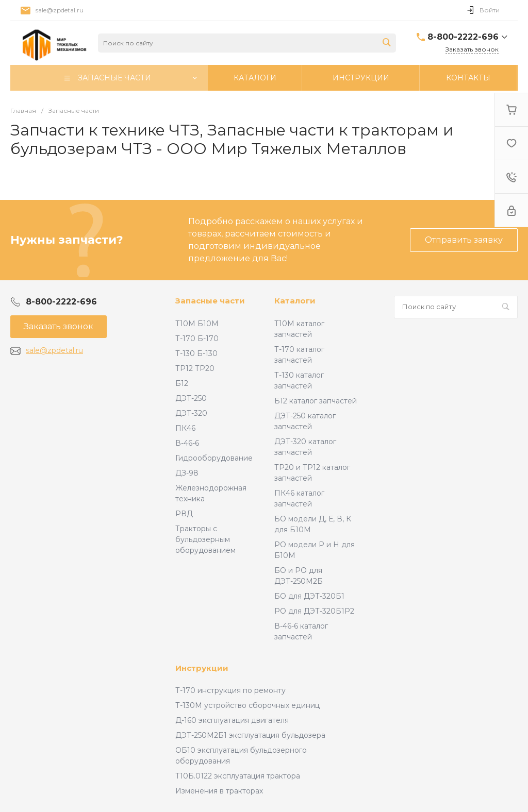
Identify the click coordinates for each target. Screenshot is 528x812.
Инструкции (202, 668)
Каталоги (295, 301)
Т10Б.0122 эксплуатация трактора (238, 776)
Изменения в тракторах (219, 791)
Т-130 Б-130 (196, 353)
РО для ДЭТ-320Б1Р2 (314, 611)
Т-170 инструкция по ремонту (230, 690)
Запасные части (210, 301)
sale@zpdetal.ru (54, 350)
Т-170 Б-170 (197, 339)
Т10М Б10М (197, 324)
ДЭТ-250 (191, 398)
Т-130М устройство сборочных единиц (247, 705)
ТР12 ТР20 (195, 368)
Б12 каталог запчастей (316, 401)
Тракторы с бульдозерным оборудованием (205, 539)
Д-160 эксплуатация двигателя (232, 720)
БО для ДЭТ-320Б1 (309, 596)
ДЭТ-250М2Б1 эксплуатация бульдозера (250, 735)
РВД (184, 514)
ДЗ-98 (187, 473)
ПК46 (185, 428)
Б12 (182, 383)
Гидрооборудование (214, 458)
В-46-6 (187, 443)
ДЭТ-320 (191, 413)
